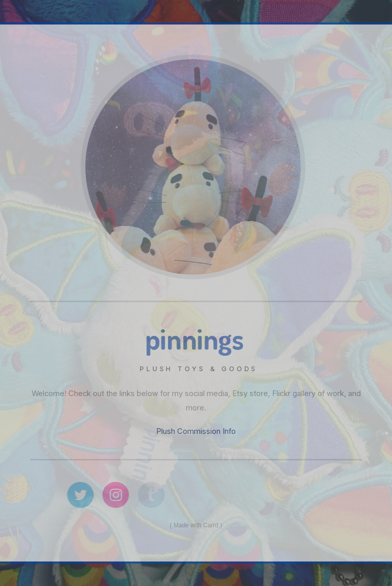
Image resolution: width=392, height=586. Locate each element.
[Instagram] (118, 495)
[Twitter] (82, 495)
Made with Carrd (196, 525)
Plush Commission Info (196, 431)
